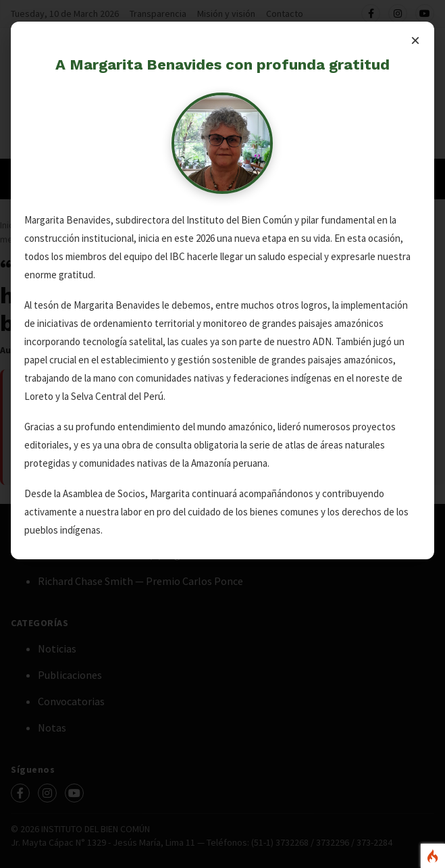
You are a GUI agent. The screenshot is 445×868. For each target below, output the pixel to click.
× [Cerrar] (415, 40)
